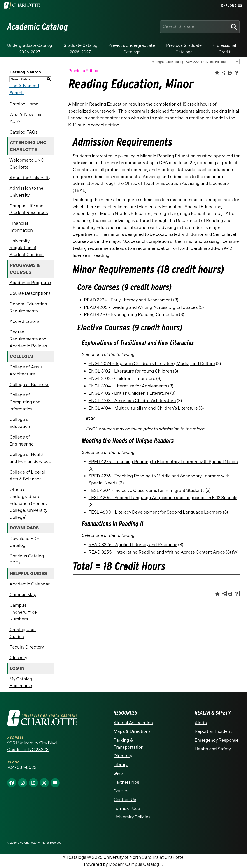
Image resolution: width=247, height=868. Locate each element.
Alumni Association (133, 723)
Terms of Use (127, 808)
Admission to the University (26, 192)
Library (121, 765)
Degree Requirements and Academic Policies (28, 339)
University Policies (132, 817)
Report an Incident (213, 731)
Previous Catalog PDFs (27, 559)
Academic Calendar (30, 584)
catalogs (77, 857)
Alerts (201, 723)
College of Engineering (22, 441)
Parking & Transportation (128, 744)
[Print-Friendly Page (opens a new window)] (230, 72)
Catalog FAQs (23, 132)
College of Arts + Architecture (26, 370)
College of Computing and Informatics (25, 402)
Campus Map (23, 595)
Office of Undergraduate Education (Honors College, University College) (28, 503)
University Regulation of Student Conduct (27, 248)
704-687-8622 (22, 767)
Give (118, 773)
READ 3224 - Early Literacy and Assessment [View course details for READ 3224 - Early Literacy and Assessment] (128, 300)
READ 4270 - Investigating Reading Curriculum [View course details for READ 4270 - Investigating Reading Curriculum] (131, 315)
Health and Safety (213, 749)
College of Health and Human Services (30, 458)
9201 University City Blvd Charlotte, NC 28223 (32, 746)
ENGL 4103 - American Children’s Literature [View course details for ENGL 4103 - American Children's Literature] (132, 401)
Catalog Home (24, 104)
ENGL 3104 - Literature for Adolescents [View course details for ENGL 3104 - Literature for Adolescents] (128, 386)
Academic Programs (30, 283)
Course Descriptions (30, 293)
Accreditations (24, 321)
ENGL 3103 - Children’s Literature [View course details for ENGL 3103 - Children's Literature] (122, 379)
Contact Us (125, 800)
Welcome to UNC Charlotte (27, 164)
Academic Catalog (38, 27)
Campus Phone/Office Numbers (23, 612)
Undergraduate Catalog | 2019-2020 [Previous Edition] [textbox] (188, 62)
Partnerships (126, 782)
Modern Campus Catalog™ (135, 864)
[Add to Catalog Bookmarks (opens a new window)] (217, 72)
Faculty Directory (27, 647)
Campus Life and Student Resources (29, 209)
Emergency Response (217, 740)
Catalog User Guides (23, 633)
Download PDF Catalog (24, 542)
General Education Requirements (28, 307)
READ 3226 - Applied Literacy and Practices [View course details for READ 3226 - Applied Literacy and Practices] (133, 545)
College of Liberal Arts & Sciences (27, 476)
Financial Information (21, 227)
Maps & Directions (132, 731)
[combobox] (194, 62)
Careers (122, 791)
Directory (123, 756)
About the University (30, 178)
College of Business (29, 385)
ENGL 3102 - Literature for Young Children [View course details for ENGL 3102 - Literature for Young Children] (130, 371)
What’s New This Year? (26, 118)
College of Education (20, 423)
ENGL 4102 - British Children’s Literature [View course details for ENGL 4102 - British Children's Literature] (129, 393)
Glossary (18, 658)
